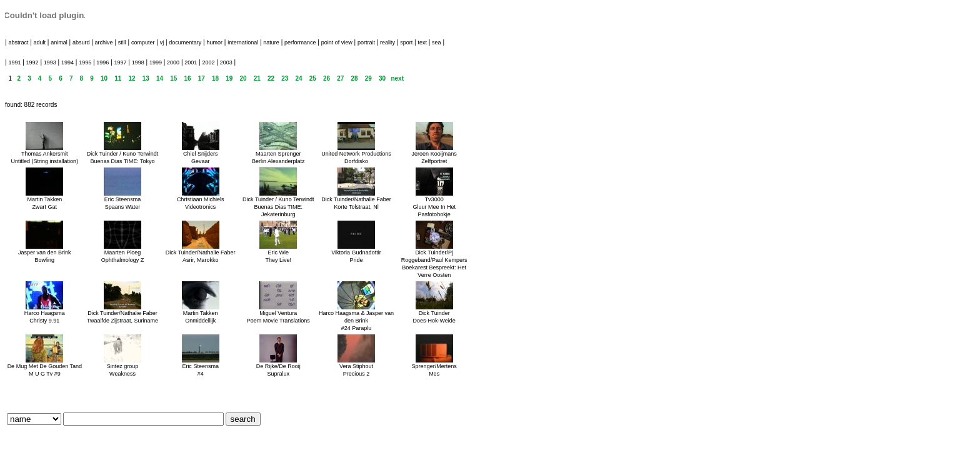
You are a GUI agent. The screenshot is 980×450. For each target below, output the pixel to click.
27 (340, 78)
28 (354, 78)
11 (118, 78)
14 (160, 78)
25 (313, 78)
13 (146, 78)
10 (104, 78)
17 (202, 78)
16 (187, 78)
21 (257, 78)
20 (243, 78)
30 (382, 78)
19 (229, 78)
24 (298, 78)
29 (368, 78)
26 (327, 78)
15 (173, 78)
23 (285, 78)
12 (132, 78)
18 (215, 78)
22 (271, 78)
